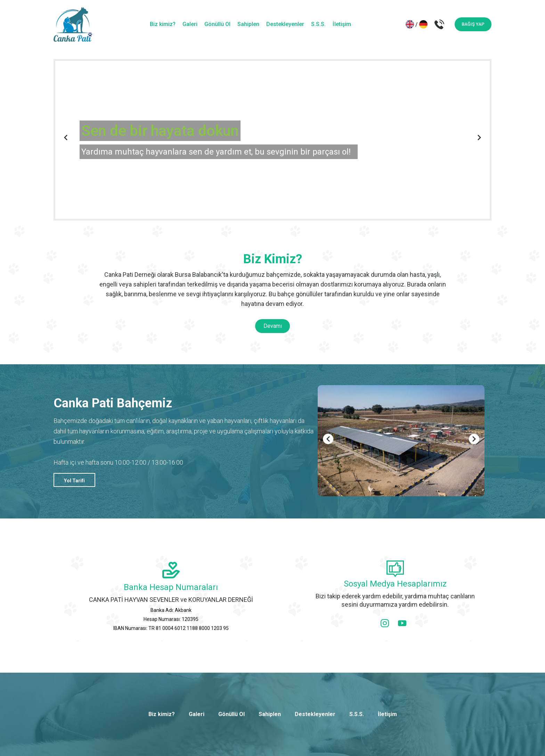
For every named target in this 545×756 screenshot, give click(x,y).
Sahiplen (248, 24)
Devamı (273, 326)
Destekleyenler (285, 24)
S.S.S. (318, 24)
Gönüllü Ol (217, 24)
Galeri (190, 24)
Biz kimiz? (163, 24)
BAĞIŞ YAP (473, 24)
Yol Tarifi (74, 481)
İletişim (342, 24)
